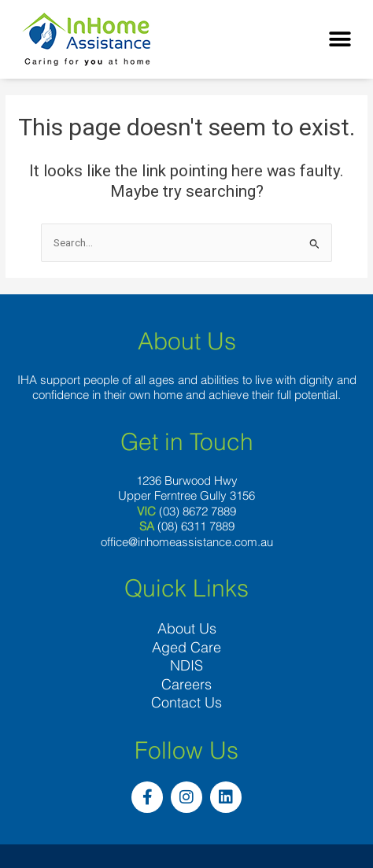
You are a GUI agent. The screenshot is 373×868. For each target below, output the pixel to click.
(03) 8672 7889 (198, 511)
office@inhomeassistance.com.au (187, 542)
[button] (340, 40)
